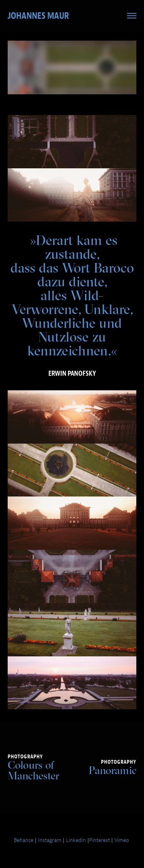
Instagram (50, 840)
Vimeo (122, 840)
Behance (24, 840)
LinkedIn (76, 840)
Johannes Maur (38, 16)
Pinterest (99, 840)
